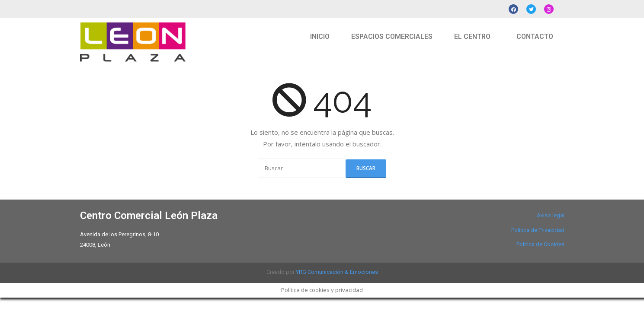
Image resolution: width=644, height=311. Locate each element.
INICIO (320, 36)
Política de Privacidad (538, 230)
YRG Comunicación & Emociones (337, 272)
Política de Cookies (540, 244)
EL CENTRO (472, 36)
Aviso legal (551, 215)
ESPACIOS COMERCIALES (392, 36)
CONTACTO (535, 36)
